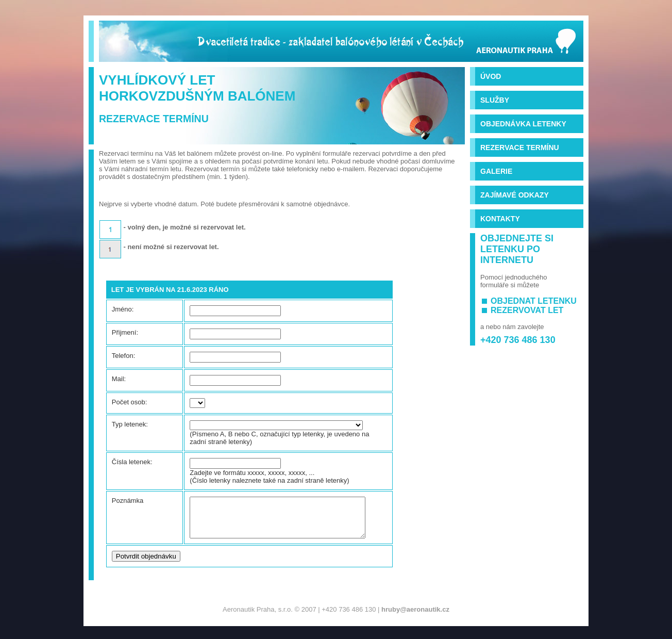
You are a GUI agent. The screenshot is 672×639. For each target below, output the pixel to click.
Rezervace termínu (520, 148)
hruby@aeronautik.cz (415, 617)
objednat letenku (534, 301)
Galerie (496, 171)
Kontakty (500, 219)
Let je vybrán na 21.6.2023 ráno (170, 290)
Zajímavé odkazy (515, 195)
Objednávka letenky (523, 124)
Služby (495, 100)
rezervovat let (527, 310)
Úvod (491, 76)
